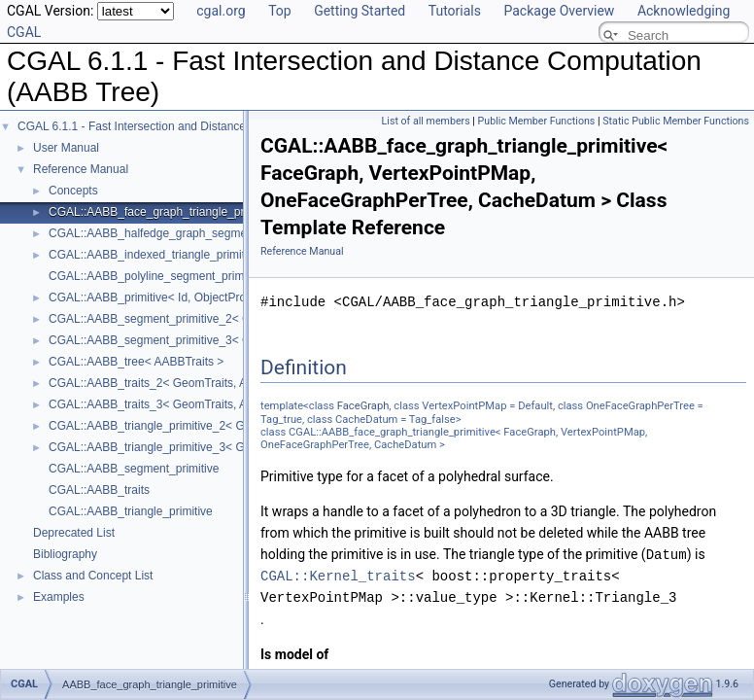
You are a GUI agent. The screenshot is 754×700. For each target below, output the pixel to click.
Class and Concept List (93, 576)
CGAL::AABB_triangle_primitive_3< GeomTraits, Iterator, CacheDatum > (236, 447)
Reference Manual (81, 169)
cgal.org (221, 11)
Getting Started (360, 11)
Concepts (73, 191)
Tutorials (455, 11)
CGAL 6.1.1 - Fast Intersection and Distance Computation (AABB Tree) (201, 126)
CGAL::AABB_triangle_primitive (131, 511)
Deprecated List (74, 533)
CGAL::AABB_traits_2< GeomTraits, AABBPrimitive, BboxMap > (215, 383)
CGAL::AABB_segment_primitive (134, 469)
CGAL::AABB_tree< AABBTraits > (136, 362)
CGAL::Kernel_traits (338, 575)
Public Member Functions (537, 121)
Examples (59, 597)
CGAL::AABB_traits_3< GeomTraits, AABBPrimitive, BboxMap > (215, 404)
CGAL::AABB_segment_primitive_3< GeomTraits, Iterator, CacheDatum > (239, 340)
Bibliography (65, 554)
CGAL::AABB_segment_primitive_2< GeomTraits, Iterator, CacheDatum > (239, 319)
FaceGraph (363, 406)
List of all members (426, 121)
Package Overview (559, 11)
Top (280, 11)
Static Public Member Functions (676, 121)
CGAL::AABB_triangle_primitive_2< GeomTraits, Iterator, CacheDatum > (236, 426)
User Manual (66, 148)
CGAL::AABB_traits (99, 490)
